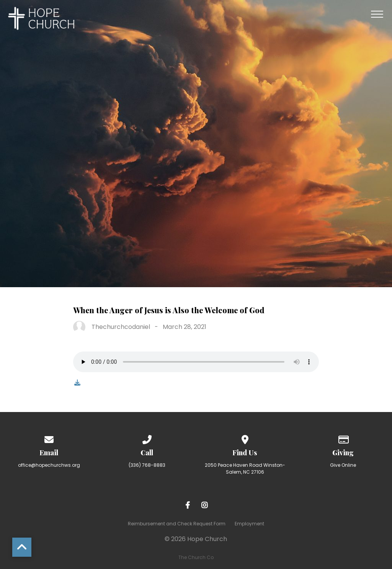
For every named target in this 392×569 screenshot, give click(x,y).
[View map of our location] (245, 438)
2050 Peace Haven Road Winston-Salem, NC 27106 (245, 468)
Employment (249, 524)
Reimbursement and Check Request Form (177, 524)
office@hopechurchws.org (49, 465)
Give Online (343, 465)
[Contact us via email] (49, 438)
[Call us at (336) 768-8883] (147, 438)
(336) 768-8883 (147, 465)
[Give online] (343, 438)
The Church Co (196, 557)
